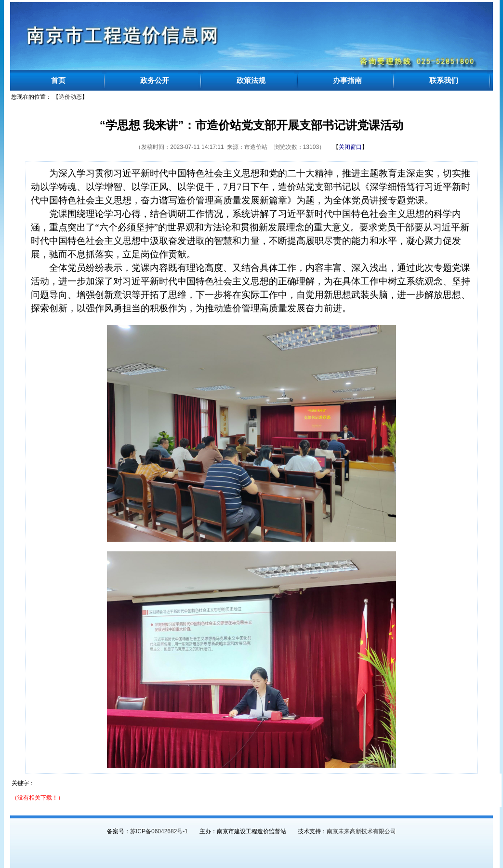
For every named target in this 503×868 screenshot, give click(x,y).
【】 (350, 147)
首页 (58, 80)
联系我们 (444, 80)
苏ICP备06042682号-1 (159, 831)
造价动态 (70, 97)
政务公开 (155, 80)
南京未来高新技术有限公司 (361, 831)
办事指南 (347, 80)
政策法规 (251, 80)
